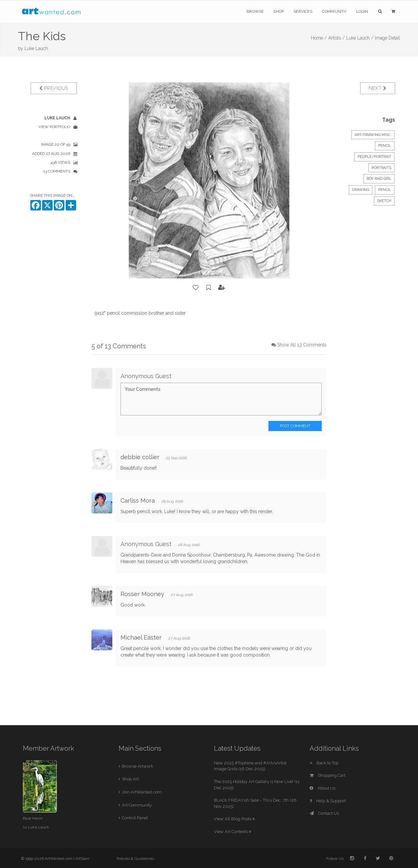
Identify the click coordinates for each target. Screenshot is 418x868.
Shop (279, 11)
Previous (54, 88)
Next (378, 88)
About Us (322, 788)
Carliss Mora (138, 501)
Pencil (385, 146)
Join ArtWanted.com (142, 792)
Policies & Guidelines (135, 859)
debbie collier (140, 457)
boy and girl (379, 179)
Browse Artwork (137, 766)
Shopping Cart (328, 775)
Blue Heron (33, 818)
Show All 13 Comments (302, 345)
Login (362, 11)
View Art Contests (233, 832)
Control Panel (135, 818)
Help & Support (328, 801)
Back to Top (324, 763)
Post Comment (295, 426)
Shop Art (130, 779)
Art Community (137, 805)
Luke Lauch (36, 48)
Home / (319, 38)
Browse (255, 11)
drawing (361, 190)
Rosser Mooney (142, 594)
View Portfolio (54, 127)
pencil (385, 190)
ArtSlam (82, 859)
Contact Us (324, 813)
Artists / (337, 38)
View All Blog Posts (234, 819)
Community (334, 11)
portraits (381, 168)
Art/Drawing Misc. (373, 135)
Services (303, 11)
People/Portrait (374, 157)
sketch (384, 201)
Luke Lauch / (360, 38)
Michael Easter (141, 637)
